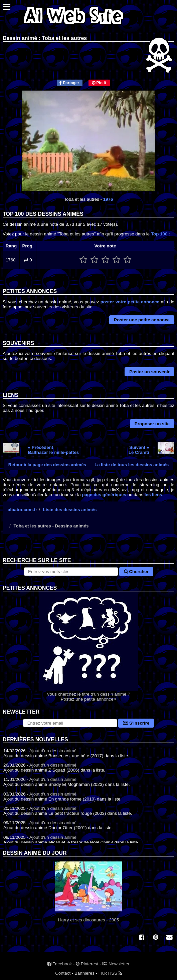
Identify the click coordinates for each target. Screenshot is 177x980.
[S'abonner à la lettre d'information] (70, 723)
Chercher (136, 572)
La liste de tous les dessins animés (132, 465)
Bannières (84, 973)
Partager (69, 83)
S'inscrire (136, 723)
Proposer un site (152, 424)
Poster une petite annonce (142, 320)
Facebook (60, 964)
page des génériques (104, 495)
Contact (63, 973)
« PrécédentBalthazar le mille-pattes (54, 450)
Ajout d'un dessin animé (53, 751)
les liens (153, 495)
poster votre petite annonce (130, 302)
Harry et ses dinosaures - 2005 (88, 892)
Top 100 (159, 234)
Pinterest (87, 964)
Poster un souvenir (149, 372)
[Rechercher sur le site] (71, 572)
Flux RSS (110, 973)
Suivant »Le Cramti (139, 450)
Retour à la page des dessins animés (47, 465)
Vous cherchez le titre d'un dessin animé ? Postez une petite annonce (88, 647)
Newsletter (116, 964)
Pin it (99, 83)
